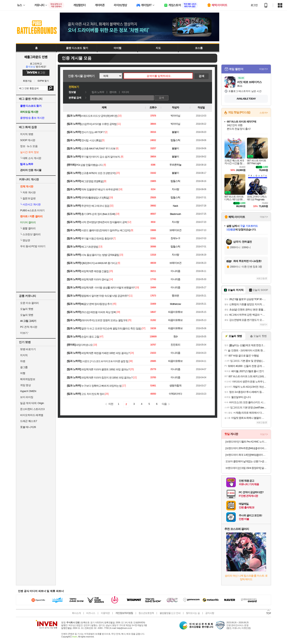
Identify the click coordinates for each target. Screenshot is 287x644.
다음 (164, 404)
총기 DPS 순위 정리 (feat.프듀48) (98, 214)
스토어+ (264, 113)
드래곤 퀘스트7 (29, 421)
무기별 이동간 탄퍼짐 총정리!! (97, 239)
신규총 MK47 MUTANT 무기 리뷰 (98, 149)
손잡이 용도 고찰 (90, 337)
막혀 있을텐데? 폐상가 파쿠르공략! (100, 189)
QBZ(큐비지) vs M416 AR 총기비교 (99, 263)
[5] (103, 140)
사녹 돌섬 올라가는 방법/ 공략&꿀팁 (100, 255)
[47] (101, 336)
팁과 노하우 (98, 92)
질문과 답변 (28, 198)
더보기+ (264, 69)
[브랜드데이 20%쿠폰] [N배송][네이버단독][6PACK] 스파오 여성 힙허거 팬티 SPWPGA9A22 (247, 448)
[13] (100, 246)
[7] (114, 238)
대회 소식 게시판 (31, 158)
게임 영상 (25, 385)
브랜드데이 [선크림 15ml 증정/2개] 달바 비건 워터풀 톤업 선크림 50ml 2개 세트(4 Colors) (247, 468)
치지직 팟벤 (27, 134)
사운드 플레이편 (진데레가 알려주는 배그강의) (106, 230)
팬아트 (113, 92)
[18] (120, 189)
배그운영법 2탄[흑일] (92, 181)
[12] (129, 222)
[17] (124, 386)
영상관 (25, 240)
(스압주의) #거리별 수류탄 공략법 (99, 124)
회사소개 (76, 613)
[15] (121, 255)
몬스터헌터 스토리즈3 (32, 409)
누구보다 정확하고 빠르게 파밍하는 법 (101, 386)
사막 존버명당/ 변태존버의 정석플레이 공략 (104, 222)
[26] (107, 394)
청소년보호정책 (146, 613)
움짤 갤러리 (28, 228)
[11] (119, 124)
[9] (132, 230)
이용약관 (105, 613)
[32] (111, 206)
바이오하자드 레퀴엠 (32, 415)
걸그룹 (24, 367)
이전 (111, 404)
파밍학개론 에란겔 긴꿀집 (95, 271)
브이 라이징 (27, 397)
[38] (131, 361)
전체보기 (74, 87)
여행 (23, 373)
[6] (117, 148)
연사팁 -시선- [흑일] (91, 140)
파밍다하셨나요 (84, 345)
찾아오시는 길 (193, 613)
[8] (122, 157)
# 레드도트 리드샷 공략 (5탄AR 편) (99, 116)
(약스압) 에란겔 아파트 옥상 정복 (99, 312)
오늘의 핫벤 (27, 309)
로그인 (254, 5)
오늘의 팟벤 (27, 315)
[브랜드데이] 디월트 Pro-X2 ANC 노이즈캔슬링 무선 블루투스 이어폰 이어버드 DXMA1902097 (247, 442)
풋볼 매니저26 (28, 427)
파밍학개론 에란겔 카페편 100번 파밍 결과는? (105, 353)
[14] (111, 279)
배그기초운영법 (90, 247)
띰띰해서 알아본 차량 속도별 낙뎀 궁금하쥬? (105, 296)
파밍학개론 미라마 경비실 (95, 279)
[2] (106, 132)
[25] (118, 173)
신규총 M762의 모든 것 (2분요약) (98, 173)
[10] (120, 116)
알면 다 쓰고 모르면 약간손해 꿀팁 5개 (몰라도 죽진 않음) (111, 328)
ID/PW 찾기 (43, 81)
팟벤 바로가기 (28, 349)
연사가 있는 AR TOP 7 (93, 132)
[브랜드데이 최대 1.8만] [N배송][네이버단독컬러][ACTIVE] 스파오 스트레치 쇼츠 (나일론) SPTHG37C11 (247, 455)
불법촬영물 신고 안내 (170, 613)
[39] (118, 312)
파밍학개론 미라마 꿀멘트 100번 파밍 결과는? (105, 369)
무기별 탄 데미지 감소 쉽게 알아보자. (101, 157)
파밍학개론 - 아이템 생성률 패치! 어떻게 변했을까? (108, 288)
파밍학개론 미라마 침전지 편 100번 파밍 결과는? (107, 378)
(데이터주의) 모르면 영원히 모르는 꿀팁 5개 (104, 320)
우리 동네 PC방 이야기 (33, 246)
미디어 (125, 92)
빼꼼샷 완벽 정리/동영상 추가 (97, 304)
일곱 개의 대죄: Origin (32, 403)
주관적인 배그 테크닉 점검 (95, 206)
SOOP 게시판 (28, 140)
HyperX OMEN (28, 391)
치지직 (24, 355)
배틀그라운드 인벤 (36, 57)
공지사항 (210, 613)
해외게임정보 (28, 379)
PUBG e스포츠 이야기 (32, 210)
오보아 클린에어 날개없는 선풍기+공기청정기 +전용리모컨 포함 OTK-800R (247, 461)
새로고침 (261, 278)
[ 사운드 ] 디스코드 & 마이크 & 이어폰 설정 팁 (105, 361)
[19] (111, 197)
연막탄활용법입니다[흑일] (95, 198)
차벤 (23, 361)
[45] (114, 304)
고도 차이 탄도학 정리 (93, 394)
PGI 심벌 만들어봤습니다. (89, 165)
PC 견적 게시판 (29, 327)
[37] (143, 328)
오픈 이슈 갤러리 (29, 303)
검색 (51, 88)
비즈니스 (91, 613)
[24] (132, 353)
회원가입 (27, 81)
